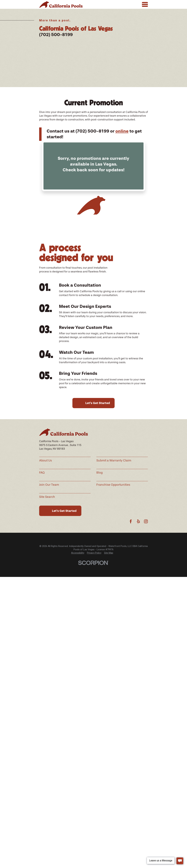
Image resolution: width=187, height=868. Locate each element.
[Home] (61, 4)
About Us (45, 460)
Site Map (109, 553)
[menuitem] (78, 553)
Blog (99, 473)
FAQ (42, 473)
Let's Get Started (98, 403)
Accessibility (78, 553)
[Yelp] (138, 521)
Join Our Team (49, 485)
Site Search (47, 497)
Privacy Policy (94, 553)
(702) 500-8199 (56, 35)
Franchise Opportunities (113, 485)
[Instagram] (146, 521)
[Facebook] (131, 521)
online (122, 131)
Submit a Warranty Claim (114, 460)
